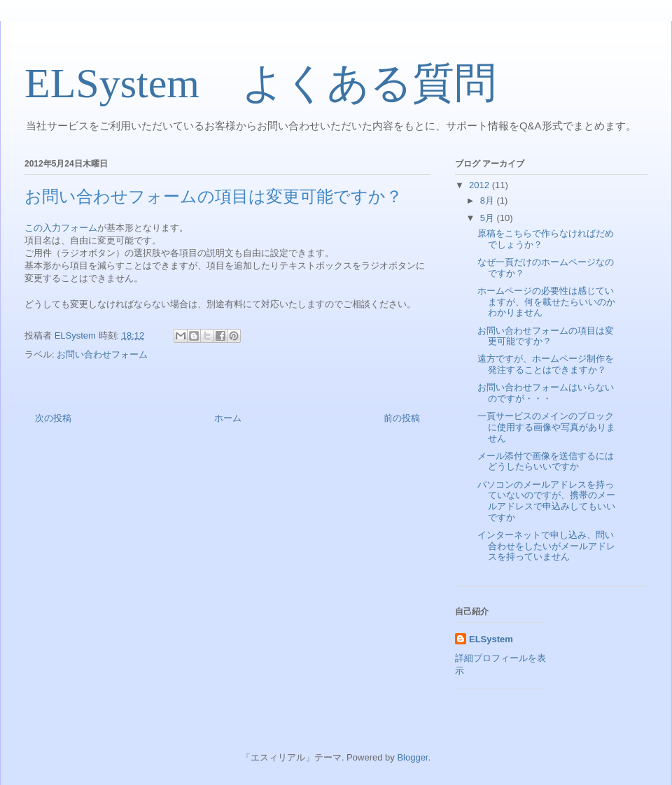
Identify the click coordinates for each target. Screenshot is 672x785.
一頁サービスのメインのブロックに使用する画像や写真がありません (546, 427)
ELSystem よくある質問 (260, 83)
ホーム (228, 418)
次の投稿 (53, 418)
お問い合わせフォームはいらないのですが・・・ (546, 393)
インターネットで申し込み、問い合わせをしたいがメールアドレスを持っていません (546, 546)
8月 (489, 200)
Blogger (412, 757)
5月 (489, 218)
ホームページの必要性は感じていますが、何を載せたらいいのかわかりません (546, 302)
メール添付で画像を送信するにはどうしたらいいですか (546, 461)
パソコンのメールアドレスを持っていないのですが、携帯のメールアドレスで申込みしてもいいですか (546, 501)
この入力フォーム (61, 228)
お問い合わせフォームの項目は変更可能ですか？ (546, 336)
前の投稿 (402, 418)
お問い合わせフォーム (102, 354)
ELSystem (491, 639)
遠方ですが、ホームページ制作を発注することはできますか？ (546, 364)
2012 (481, 185)
